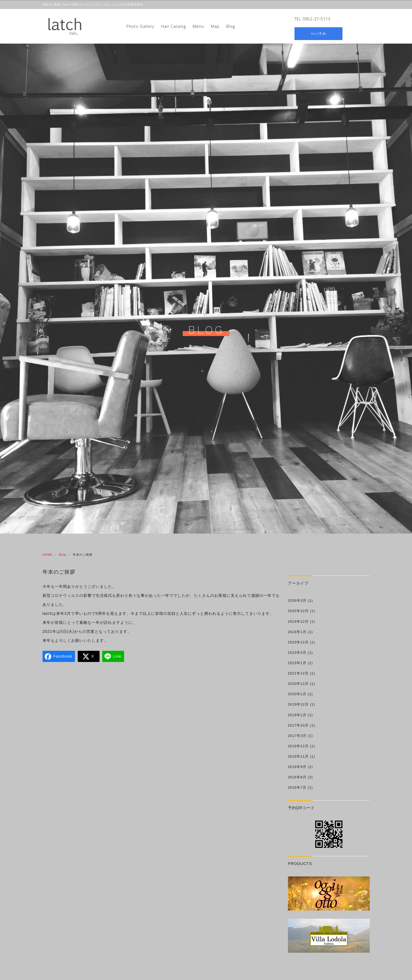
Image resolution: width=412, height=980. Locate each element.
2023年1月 (297, 663)
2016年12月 (298, 746)
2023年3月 (297, 653)
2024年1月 (297, 632)
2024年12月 (298, 621)
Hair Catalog (174, 26)
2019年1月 (297, 715)
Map (215, 26)
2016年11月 (298, 756)
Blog (231, 26)
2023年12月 (298, 642)
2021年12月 (298, 673)
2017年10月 (298, 725)
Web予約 (319, 34)
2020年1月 (297, 694)
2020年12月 (298, 684)
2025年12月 (298, 611)
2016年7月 (297, 787)
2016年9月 (297, 767)
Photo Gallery (140, 26)
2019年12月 (298, 704)
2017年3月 (297, 736)
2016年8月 (297, 777)
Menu (198, 26)
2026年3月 (297, 601)
